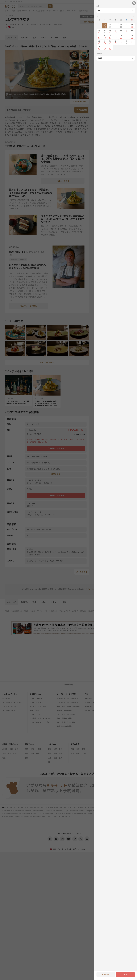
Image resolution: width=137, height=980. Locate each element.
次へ (125, 975)
